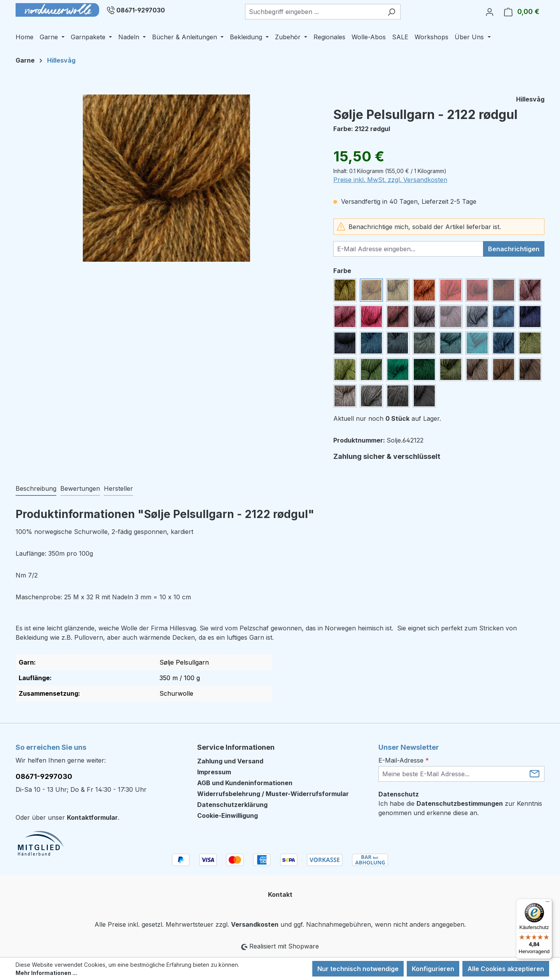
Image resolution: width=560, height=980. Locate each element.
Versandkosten (255, 924)
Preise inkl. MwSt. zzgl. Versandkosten (390, 180)
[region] (167, 178)
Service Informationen (236, 747)
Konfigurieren (433, 969)
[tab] (36, 489)
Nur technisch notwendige (358, 969)
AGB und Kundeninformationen (245, 783)
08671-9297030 (141, 10)
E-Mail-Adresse (404, 760)
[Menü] (548, 903)
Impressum (214, 772)
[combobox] (314, 12)
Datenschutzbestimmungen (460, 803)
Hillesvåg (530, 99)
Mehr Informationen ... (46, 973)
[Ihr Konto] (490, 12)
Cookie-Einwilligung (227, 815)
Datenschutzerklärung (232, 805)
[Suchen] (391, 12)
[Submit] (535, 773)
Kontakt (280, 894)
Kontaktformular (92, 817)
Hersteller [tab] (118, 488)
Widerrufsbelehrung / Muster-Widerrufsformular (273, 794)
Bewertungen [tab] (80, 488)
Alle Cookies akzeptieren (506, 969)
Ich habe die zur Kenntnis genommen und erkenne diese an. (460, 808)
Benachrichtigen (514, 249)
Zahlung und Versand (230, 761)
